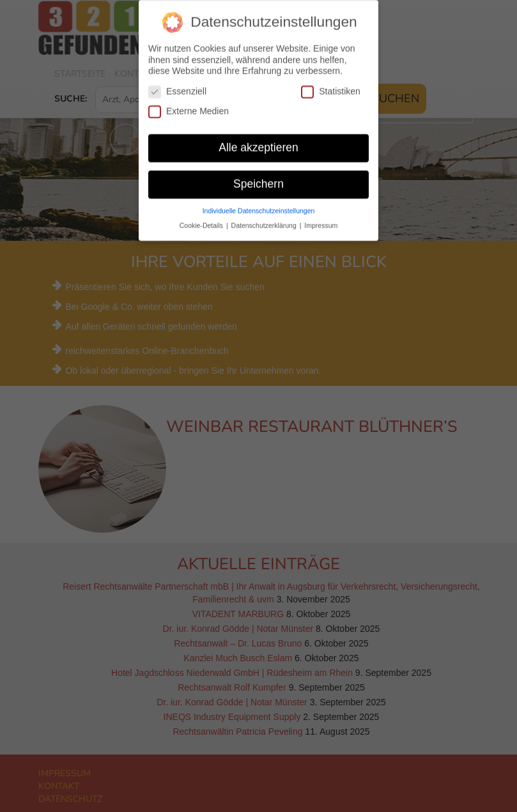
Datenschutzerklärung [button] (265, 221)
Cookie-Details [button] (202, 221)
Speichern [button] (258, 180)
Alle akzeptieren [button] (258, 144)
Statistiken (331, 88)
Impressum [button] (321, 221)
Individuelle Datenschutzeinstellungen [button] (259, 206)
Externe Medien (189, 108)
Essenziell (177, 88)
